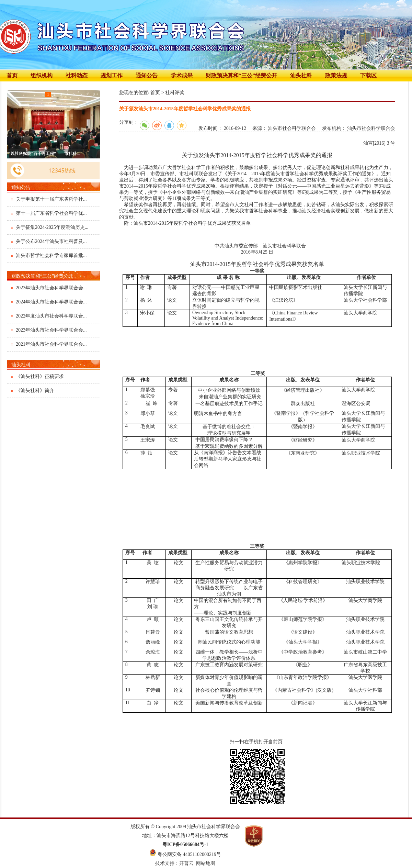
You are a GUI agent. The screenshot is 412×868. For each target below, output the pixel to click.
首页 (12, 75)
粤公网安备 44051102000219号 (189, 854)
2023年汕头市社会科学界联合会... (51, 288)
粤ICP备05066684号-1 (185, 844)
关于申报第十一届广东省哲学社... (51, 199)
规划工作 (112, 75)
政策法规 (336, 75)
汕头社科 (301, 75)
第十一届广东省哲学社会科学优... (51, 213)
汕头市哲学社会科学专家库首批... (51, 255)
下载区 (368, 75)
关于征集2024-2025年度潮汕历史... (52, 227)
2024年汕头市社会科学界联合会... (51, 302)
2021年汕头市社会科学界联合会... (51, 344)
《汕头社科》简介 (35, 391)
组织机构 (42, 75)
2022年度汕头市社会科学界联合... (51, 316)
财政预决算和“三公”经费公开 (241, 75)
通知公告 (147, 75)
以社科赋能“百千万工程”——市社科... (45, 154)
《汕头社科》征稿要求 (40, 376)
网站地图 (206, 863)
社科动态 (77, 75)
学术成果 (182, 75)
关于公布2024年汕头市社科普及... (51, 241)
